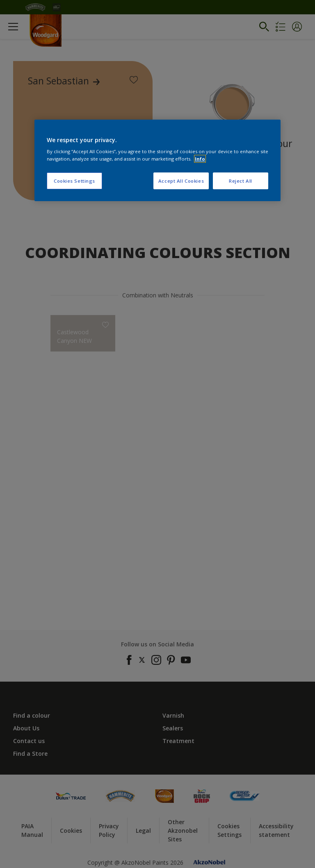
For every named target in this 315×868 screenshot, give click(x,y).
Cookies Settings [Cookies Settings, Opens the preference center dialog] (74, 181)
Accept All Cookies (181, 181)
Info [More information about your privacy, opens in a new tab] (200, 159)
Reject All (241, 181)
